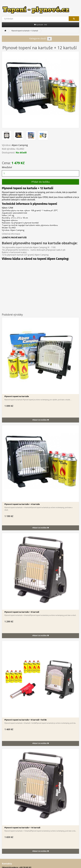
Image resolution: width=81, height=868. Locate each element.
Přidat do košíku (41, 182)
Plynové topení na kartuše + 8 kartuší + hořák (26, 720)
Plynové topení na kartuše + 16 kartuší (22, 828)
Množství (7, 167)
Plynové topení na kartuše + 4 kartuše (22, 504)
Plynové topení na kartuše (17, 396)
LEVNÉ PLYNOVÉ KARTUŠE (14, 238)
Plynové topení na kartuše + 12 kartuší (25, 31)
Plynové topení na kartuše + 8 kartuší (22, 612)
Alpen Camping (20, 145)
